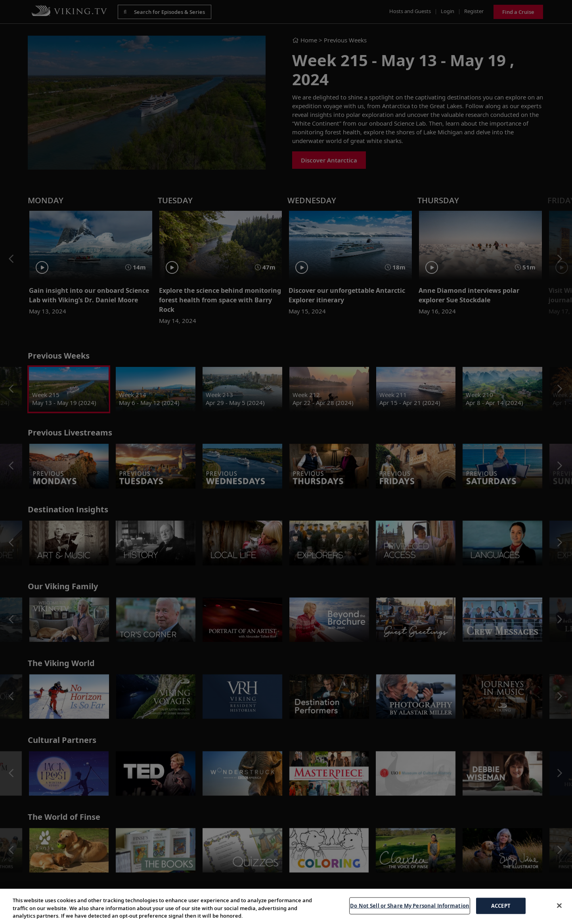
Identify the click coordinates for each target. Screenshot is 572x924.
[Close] (559, 905)
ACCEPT (501, 905)
